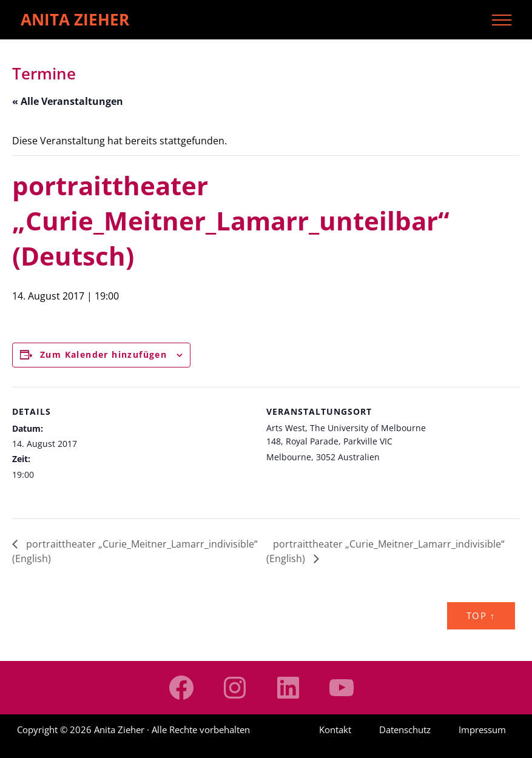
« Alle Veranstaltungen (68, 101)
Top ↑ (481, 615)
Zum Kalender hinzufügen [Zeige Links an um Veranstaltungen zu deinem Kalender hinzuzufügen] (103, 354)
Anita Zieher (75, 19)
